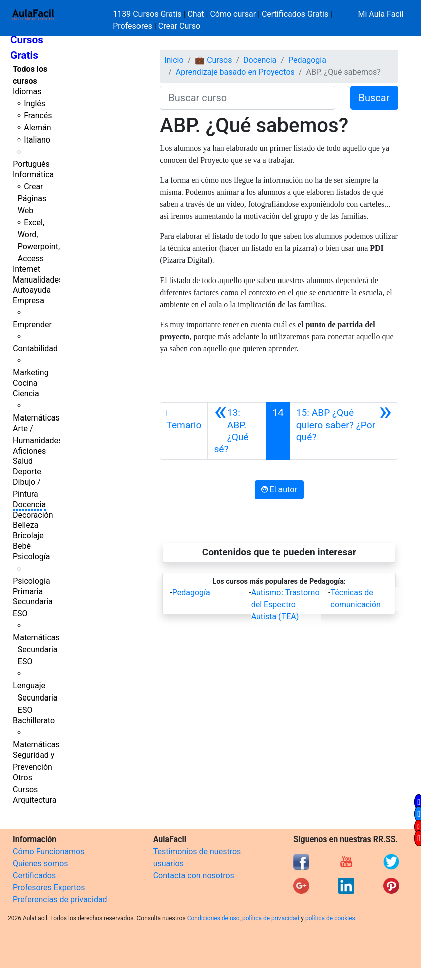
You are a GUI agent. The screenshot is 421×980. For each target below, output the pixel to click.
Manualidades (38, 280)
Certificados (34, 875)
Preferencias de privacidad (60, 899)
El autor (279, 489)
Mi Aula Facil (381, 14)
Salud (23, 461)
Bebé (22, 546)
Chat (195, 14)
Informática (33, 174)
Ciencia (26, 394)
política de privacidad (271, 918)
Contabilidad (35, 348)
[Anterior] (237, 431)
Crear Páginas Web (32, 198)
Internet (26, 269)
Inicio (174, 60)
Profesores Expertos (49, 887)
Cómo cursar (233, 14)
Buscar (374, 98)
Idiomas (27, 92)
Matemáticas (36, 418)
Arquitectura (34, 800)
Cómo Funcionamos (48, 851)
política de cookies (330, 918)
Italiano (37, 140)
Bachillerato (34, 720)
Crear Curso (179, 26)
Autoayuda (32, 290)
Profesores (132, 26)
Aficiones (29, 451)
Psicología (31, 557)
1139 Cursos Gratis (148, 14)
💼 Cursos (213, 60)
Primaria (28, 591)
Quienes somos (40, 863)
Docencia (29, 505)
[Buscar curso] (247, 98)
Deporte (27, 471)
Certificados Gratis (295, 14)
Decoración (33, 515)
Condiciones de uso (214, 918)
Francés (38, 116)
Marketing (30, 373)
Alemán (37, 128)
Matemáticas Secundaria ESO (36, 650)
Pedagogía (307, 60)
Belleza (25, 525)
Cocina (25, 383)
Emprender (32, 324)
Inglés (34, 104)
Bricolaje (28, 536)
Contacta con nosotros (194, 875)
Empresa (28, 300)
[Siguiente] (344, 431)
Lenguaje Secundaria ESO (35, 698)
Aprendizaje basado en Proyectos (235, 72)
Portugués (31, 164)
